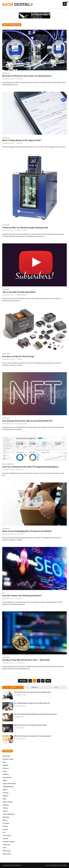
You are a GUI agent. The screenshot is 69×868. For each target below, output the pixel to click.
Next (48, 681)
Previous (23, 681)
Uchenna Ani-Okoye (22, 230)
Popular (13, 687)
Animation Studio (8, 759)
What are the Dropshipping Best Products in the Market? (27, 531)
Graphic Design (7, 802)
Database (6, 774)
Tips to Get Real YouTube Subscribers (19, 292)
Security (5, 829)
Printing (5, 826)
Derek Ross (20, 79)
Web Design (7, 851)
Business (6, 768)
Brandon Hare (20, 470)
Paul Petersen (20, 534)
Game (4, 799)
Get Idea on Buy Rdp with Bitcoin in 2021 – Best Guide (26, 660)
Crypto (5, 771)
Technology (6, 73)
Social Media (7, 836)
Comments (34, 687)
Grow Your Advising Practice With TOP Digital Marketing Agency (30, 467)
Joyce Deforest (21, 663)
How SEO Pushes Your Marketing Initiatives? (22, 596)
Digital (5, 780)
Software (6, 839)
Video (5, 848)
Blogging (5, 765)
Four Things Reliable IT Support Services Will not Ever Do (32, 703)
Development (7, 777)
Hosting (5, 808)
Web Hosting (7, 854)
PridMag (64, 865)
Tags (56, 687)
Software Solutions (9, 842)
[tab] (13, 687)
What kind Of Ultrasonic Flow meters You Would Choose (27, 76)
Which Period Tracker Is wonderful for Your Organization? (33, 736)
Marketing (6, 817)
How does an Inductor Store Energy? (18, 356)
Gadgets (5, 796)
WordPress (56, 865)
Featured (5, 793)
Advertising (6, 756)
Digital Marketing (8, 464)
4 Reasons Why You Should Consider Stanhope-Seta (25, 228)
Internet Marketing (8, 814)
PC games (6, 823)
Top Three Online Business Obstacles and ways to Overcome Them (35, 714)
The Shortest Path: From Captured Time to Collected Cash (32, 692)
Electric (5, 790)
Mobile (5, 820)
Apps (4, 762)
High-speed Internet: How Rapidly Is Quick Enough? (30, 725)
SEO (3, 593)
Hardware (6, 805)
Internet (5, 811)
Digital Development (9, 784)
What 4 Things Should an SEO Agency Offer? (22, 140)
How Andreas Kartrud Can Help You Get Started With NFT (28, 421)
